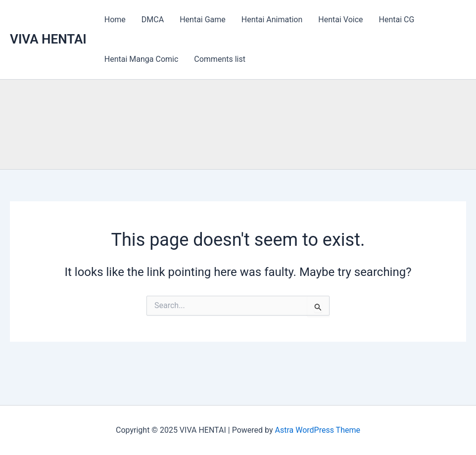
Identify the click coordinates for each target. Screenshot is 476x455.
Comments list (220, 59)
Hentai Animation (272, 20)
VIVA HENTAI (48, 39)
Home (115, 20)
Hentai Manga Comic (142, 59)
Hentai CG (397, 20)
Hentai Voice (340, 20)
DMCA (153, 20)
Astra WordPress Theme (317, 430)
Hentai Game (203, 20)
